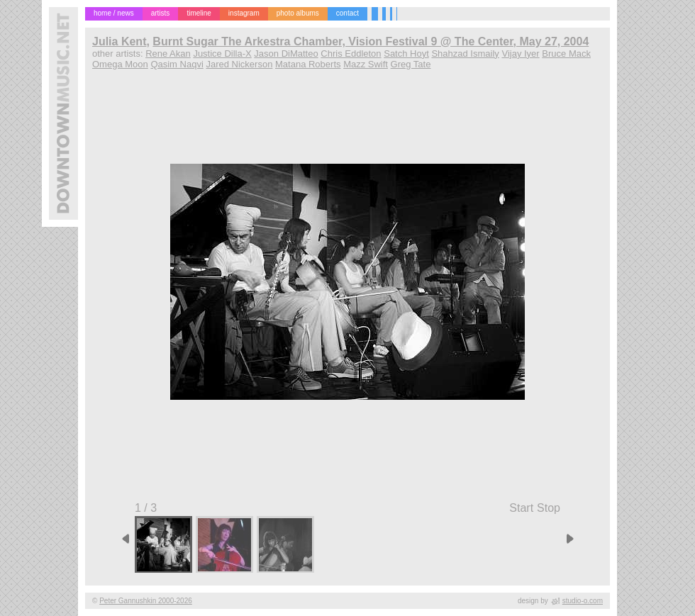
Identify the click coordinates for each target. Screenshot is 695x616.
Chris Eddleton (351, 54)
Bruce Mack (566, 54)
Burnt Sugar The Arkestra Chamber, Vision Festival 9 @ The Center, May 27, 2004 (371, 41)
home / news (114, 13)
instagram (244, 13)
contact (347, 13)
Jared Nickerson (239, 64)
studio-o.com (583, 601)
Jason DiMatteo (286, 54)
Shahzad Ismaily (465, 54)
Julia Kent (119, 41)
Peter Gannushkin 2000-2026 (146, 601)
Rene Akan (168, 54)
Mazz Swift (366, 64)
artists (161, 13)
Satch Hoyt (406, 54)
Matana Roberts (308, 64)
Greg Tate (411, 64)
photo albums (298, 13)
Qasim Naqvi (177, 64)
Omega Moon (120, 64)
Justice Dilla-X (222, 54)
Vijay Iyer (520, 54)
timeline (199, 13)
